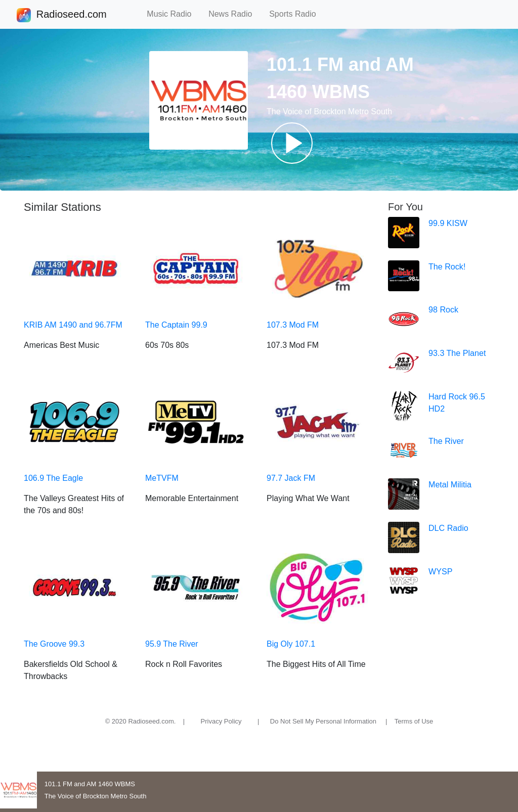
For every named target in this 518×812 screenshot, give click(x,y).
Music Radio (174, 14)
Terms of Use (414, 721)
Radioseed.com (71, 15)
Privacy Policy (221, 721)
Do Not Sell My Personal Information (323, 721)
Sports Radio (297, 14)
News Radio (235, 14)
